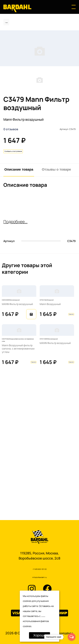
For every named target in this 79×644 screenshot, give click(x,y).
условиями (47, 616)
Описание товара (19, 224)
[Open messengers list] (72, 637)
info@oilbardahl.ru (39, 576)
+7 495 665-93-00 (39, 566)
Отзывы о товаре (56, 224)
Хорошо (39, 635)
